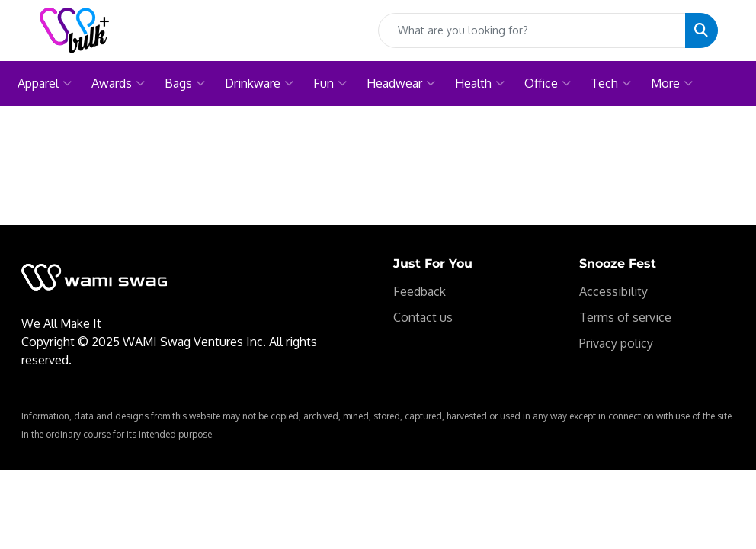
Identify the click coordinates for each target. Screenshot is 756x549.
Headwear (401, 83)
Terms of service (625, 317)
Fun (330, 83)
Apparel (45, 83)
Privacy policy (616, 343)
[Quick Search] (532, 30)
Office (548, 83)
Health (480, 83)
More (672, 83)
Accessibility (613, 291)
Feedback (420, 291)
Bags (185, 83)
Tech (611, 83)
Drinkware (259, 83)
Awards (118, 83)
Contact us (423, 317)
